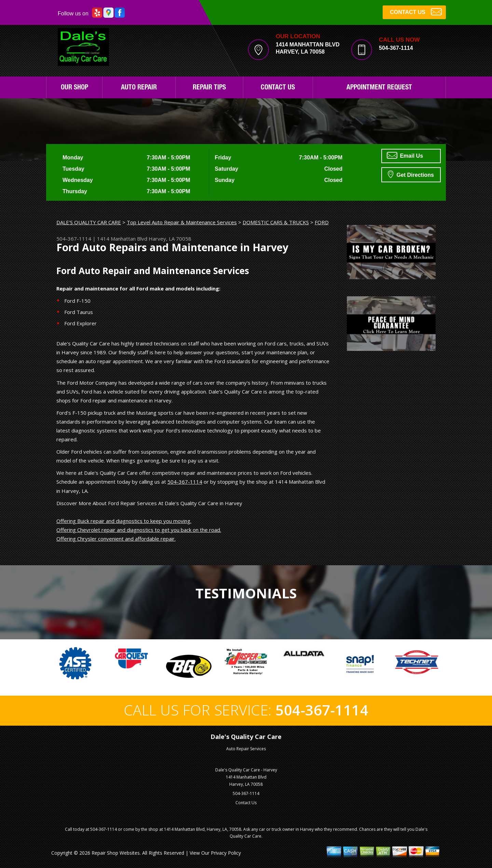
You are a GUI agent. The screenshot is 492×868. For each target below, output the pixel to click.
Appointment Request (379, 88)
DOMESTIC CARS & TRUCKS (276, 222)
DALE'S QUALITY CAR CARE (89, 222)
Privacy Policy (226, 853)
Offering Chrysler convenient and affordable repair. (116, 539)
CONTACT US (416, 11)
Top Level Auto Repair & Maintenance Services (182, 222)
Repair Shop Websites (116, 853)
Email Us (405, 155)
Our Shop (74, 88)
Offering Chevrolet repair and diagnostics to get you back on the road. (139, 530)
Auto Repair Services (246, 749)
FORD (322, 222)
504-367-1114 (396, 48)
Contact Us (278, 88)
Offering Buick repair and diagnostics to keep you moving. (124, 521)
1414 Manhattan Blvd (122, 239)
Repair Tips (209, 88)
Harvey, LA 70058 (170, 239)
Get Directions (411, 174)
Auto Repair (139, 88)
